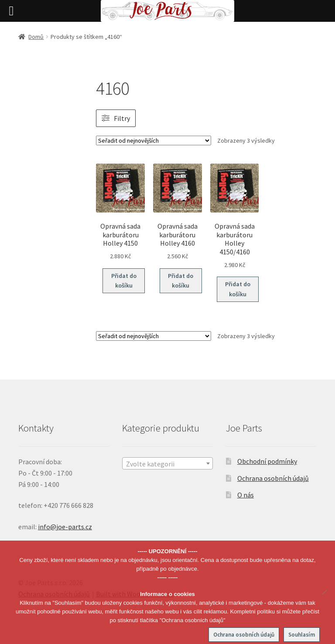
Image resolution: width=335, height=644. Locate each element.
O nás (246, 495)
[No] (324, 592)
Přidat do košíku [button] (124, 281)
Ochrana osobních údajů (273, 478)
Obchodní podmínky (267, 461)
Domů (36, 37)
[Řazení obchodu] (154, 140)
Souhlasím (302, 635)
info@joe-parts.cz (65, 527)
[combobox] (167, 463)
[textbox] (167, 464)
